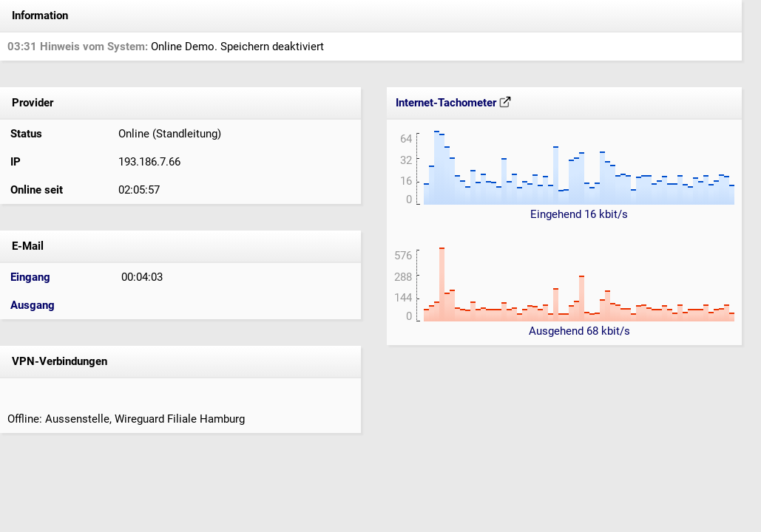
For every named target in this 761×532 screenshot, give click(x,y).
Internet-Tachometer (453, 103)
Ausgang (33, 305)
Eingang (30, 277)
